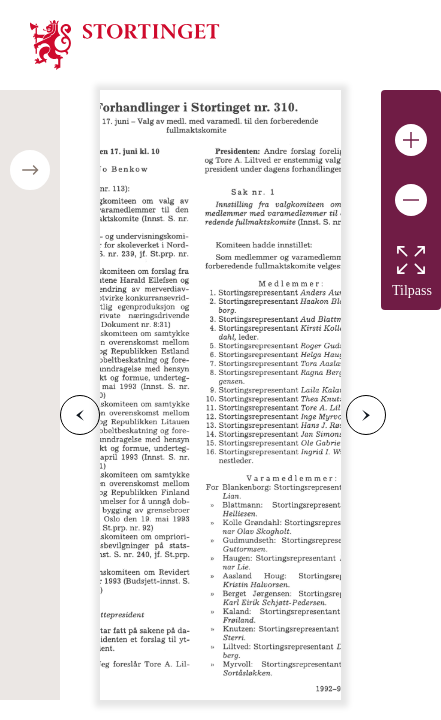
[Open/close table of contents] (30, 170)
